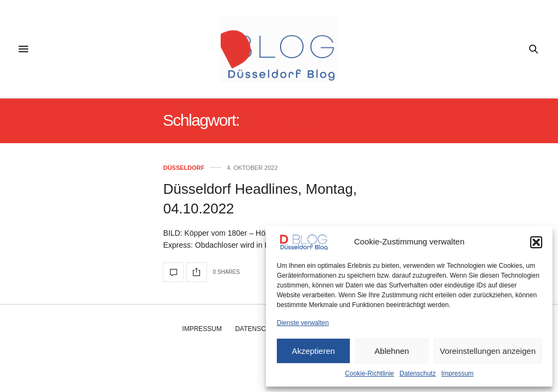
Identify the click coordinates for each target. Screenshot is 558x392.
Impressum (457, 373)
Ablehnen (392, 351)
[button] (536, 242)
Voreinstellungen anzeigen (488, 351)
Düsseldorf (184, 168)
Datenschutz (418, 373)
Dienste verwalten (303, 323)
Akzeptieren (313, 351)
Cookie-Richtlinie (369, 373)
